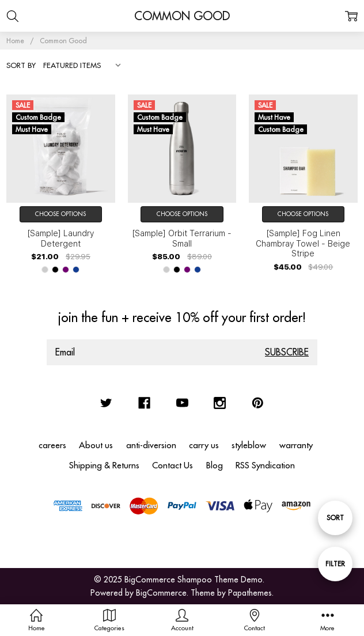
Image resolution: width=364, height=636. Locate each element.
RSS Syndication (265, 465)
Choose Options (60, 214)
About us (96, 445)
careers (52, 445)
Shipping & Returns (104, 465)
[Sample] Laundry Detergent (60, 238)
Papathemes (250, 593)
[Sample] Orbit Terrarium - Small (182, 238)
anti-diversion (151, 445)
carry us (204, 445)
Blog (215, 465)
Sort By (21, 65)
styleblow (249, 445)
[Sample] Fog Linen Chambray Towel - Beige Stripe (303, 243)
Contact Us (172, 465)
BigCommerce (161, 593)
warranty (296, 445)
